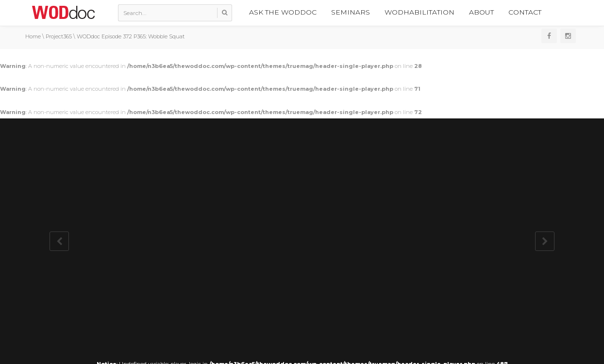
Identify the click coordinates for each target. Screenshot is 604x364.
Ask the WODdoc (283, 12)
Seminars (351, 12)
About (481, 12)
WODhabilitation (419, 12)
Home (33, 36)
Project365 (59, 36)
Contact (525, 12)
